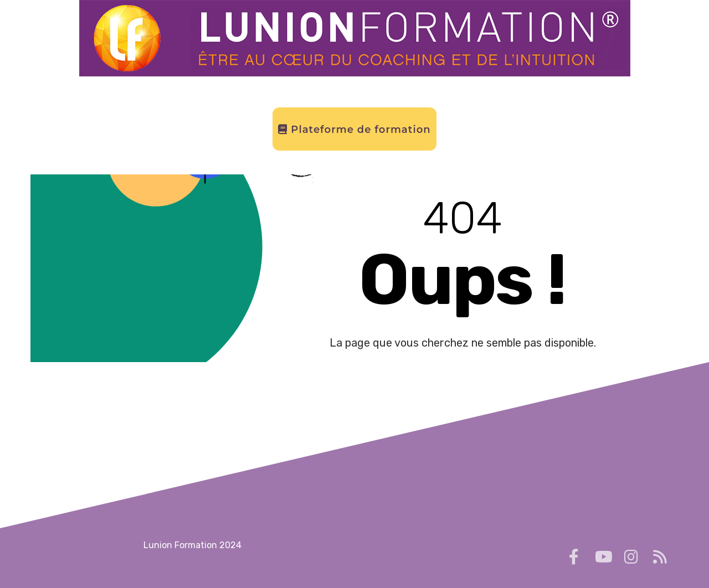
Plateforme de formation (354, 130)
